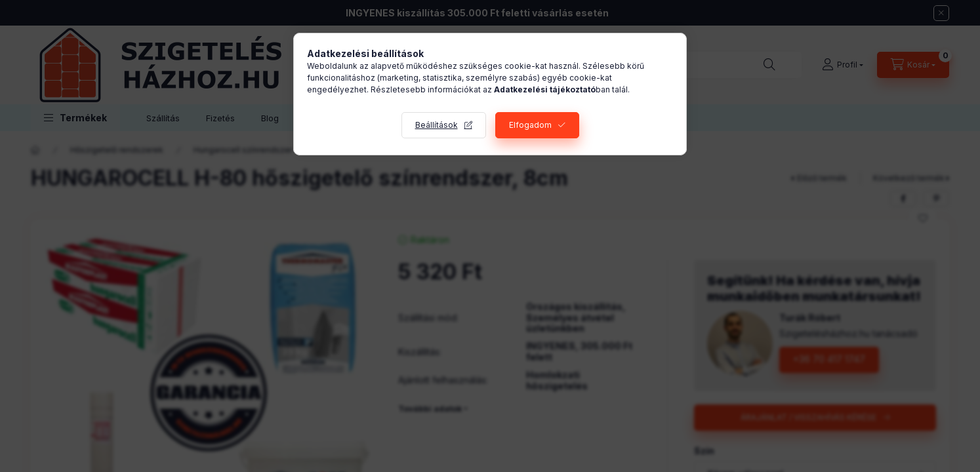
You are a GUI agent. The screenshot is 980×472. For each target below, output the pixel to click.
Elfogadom (530, 125)
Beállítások (437, 125)
